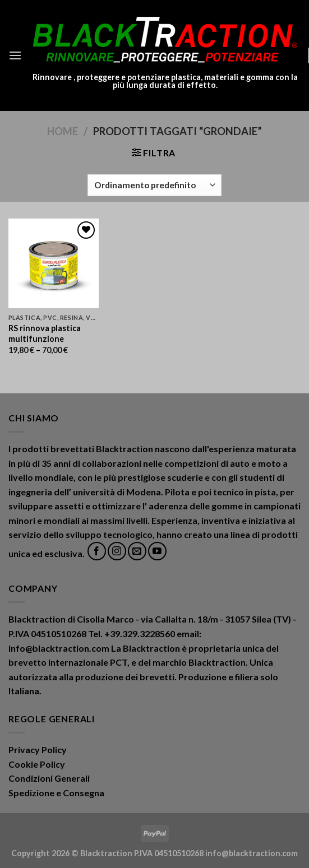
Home (63, 131)
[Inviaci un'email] (137, 551)
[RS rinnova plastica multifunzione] (54, 264)
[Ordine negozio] (154, 185)
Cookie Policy (37, 764)
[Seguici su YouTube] (157, 551)
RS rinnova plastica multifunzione (45, 333)
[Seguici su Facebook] (97, 551)
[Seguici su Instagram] (117, 551)
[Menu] (15, 55)
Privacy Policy (38, 749)
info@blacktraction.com (252, 853)
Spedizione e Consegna (56, 793)
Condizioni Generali (49, 778)
